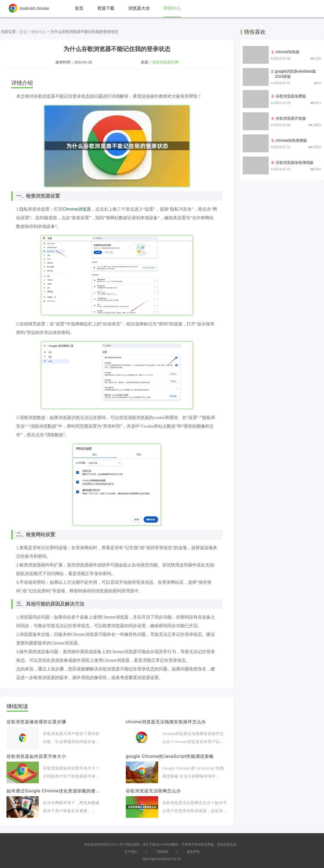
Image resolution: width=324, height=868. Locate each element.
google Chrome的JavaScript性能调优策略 (170, 756)
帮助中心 (39, 32)
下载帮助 (162, 852)
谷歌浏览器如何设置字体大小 (36, 756)
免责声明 (193, 852)
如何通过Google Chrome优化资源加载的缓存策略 (55, 791)
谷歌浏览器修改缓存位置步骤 (36, 722)
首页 (23, 32)
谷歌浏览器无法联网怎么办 (153, 791)
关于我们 (131, 852)
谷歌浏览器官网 (165, 62)
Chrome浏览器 (77, 209)
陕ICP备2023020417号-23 (162, 859)
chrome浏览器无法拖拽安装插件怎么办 (166, 722)
